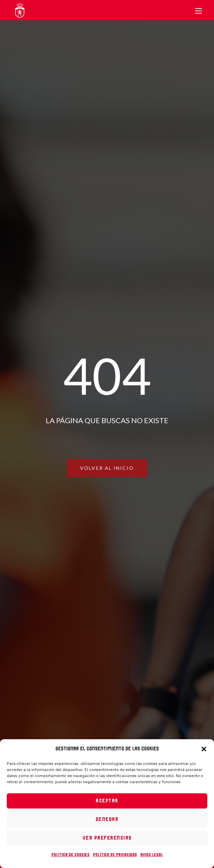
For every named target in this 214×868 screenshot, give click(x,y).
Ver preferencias (107, 838)
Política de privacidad (115, 855)
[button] (204, 749)
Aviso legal (152, 855)
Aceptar (107, 801)
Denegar (107, 819)
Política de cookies (70, 855)
